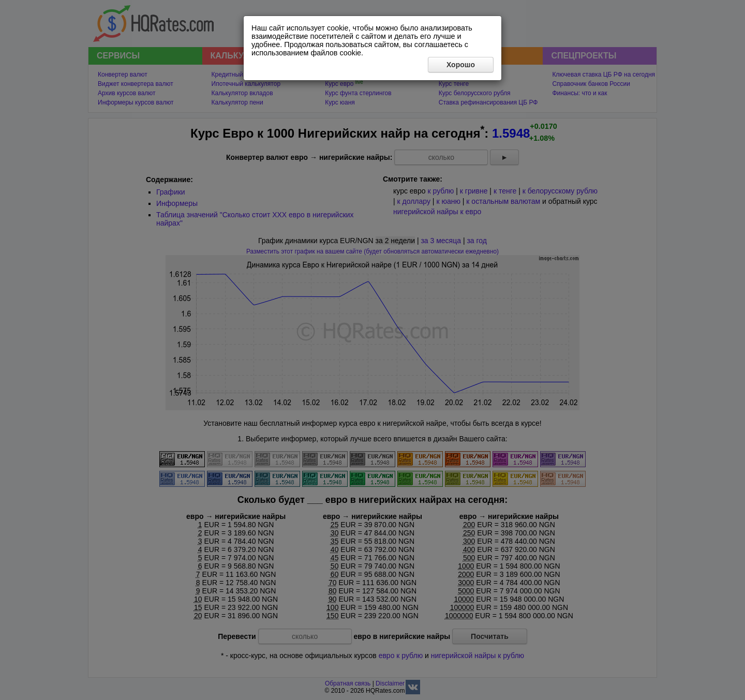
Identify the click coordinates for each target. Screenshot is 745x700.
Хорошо (461, 65)
